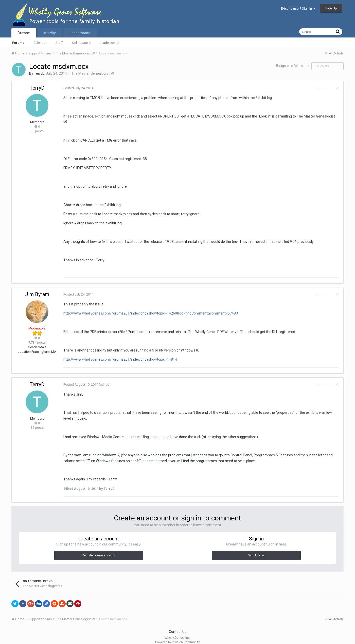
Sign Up (331, 8)
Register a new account (99, 550)
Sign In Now (256, 550)
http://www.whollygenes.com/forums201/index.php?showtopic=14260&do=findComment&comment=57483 (150, 308)
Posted (77, 88)
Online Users (81, 43)
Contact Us (178, 626)
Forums (18, 43)
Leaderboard (109, 43)
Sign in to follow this (294, 66)
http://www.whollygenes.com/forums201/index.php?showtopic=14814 (119, 354)
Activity (50, 33)
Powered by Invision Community (177, 637)
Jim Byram (37, 288)
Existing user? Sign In (298, 8)
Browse (24, 33)
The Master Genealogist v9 (93, 73)
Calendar (40, 43)
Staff (59, 43)
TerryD (39, 73)
